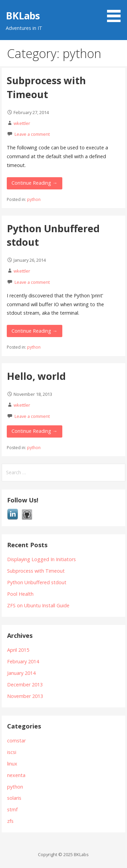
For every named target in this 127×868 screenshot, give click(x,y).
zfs (10, 821)
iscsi (12, 752)
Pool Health (20, 594)
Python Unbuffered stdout (37, 582)
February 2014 (23, 661)
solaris (14, 798)
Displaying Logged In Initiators (41, 559)
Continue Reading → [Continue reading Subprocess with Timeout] (34, 183)
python (34, 199)
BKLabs (23, 15)
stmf (12, 809)
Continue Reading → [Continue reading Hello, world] (34, 431)
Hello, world (36, 376)
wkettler (22, 123)
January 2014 (21, 673)
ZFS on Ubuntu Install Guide (38, 605)
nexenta (16, 775)
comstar (16, 741)
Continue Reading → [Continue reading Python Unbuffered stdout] (34, 331)
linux (12, 764)
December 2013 (25, 685)
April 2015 (18, 650)
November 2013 (25, 696)
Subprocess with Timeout (46, 87)
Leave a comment (32, 134)
